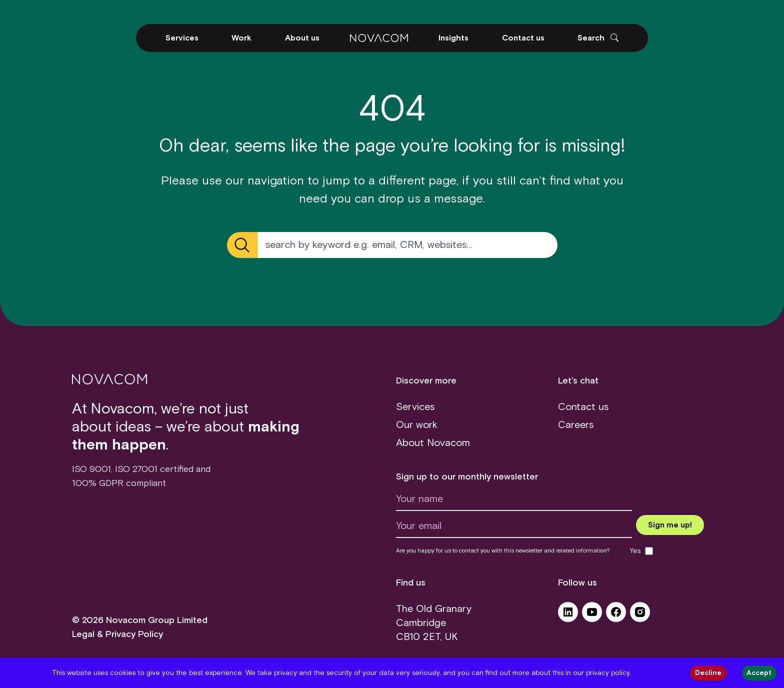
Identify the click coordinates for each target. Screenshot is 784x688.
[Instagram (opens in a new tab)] (640, 615)
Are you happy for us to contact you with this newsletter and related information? (503, 551)
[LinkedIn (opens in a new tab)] (568, 615)
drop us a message (430, 199)
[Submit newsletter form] (670, 525)
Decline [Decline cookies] (708, 673)
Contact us (583, 407)
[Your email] (514, 528)
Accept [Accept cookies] (759, 673)
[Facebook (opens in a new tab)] (616, 615)
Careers (576, 425)
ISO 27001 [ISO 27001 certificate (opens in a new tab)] (136, 469)
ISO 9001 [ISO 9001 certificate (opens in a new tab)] (91, 469)
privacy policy (608, 673)
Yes (635, 551)
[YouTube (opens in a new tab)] (592, 615)
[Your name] (514, 501)
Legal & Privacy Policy (117, 634)
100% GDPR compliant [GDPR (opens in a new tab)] (119, 483)
